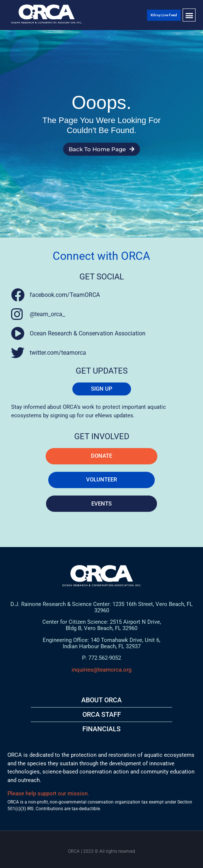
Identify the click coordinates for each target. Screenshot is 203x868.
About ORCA (101, 700)
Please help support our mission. (48, 794)
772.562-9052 (105, 658)
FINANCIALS (101, 729)
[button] (189, 15)
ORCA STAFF (102, 714)
